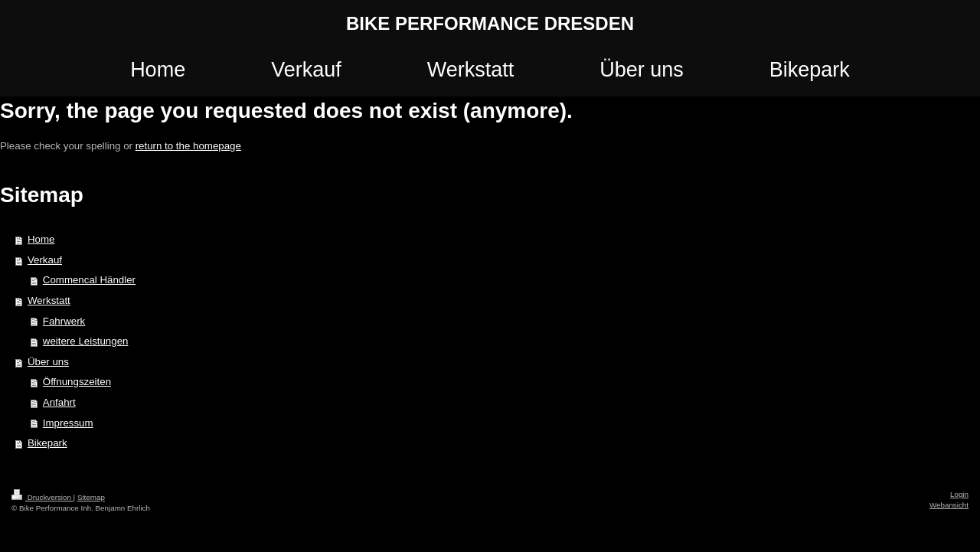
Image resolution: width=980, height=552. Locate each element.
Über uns (48, 362)
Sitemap (91, 497)
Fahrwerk (64, 321)
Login (959, 494)
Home (41, 239)
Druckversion (42, 497)
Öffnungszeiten (77, 382)
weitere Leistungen (86, 341)
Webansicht (949, 505)
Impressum (68, 423)
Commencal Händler (89, 280)
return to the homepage (188, 146)
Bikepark (47, 443)
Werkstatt (49, 300)
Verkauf (45, 260)
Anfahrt (59, 402)
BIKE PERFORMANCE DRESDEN (490, 23)
